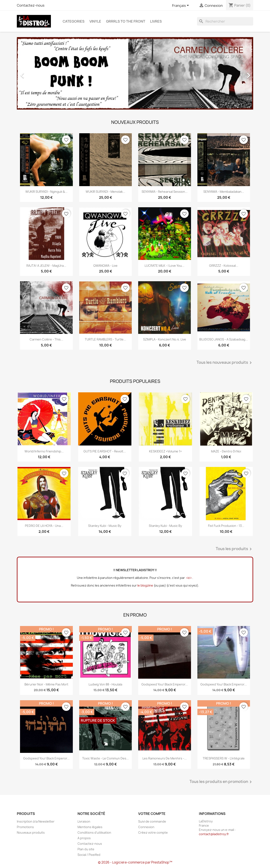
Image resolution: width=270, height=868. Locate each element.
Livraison (84, 821)
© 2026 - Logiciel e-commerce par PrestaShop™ (135, 862)
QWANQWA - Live (105, 266)
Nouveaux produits (31, 832)
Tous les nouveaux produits (225, 363)
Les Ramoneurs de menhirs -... (165, 758)
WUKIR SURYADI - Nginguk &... (46, 192)
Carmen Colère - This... (46, 339)
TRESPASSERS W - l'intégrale (224, 758)
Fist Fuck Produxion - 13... (226, 526)
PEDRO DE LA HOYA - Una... (44, 526)
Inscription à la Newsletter (36, 821)
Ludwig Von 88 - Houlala (105, 684)
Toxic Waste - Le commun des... (106, 758)
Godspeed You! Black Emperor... (165, 684)
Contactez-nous (31, 5)
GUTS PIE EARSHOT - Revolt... (105, 451)
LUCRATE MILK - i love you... (164, 266)
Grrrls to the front (126, 21)
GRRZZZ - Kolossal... (224, 266)
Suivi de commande (152, 821)
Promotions (25, 827)
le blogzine (145, 585)
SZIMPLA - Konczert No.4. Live (165, 339)
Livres (156, 21)
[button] (35, 73)
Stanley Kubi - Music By (105, 526)
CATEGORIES (74, 21)
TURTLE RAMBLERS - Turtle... (105, 339)
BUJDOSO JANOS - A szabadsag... (224, 339)
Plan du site (86, 849)
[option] (135, 73)
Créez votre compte (153, 832)
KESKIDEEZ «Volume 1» (165, 451)
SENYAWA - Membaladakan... (224, 192)
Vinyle (95, 21)
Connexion (146, 827)
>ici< (189, 578)
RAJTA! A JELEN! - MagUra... (46, 266)
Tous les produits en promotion (221, 782)
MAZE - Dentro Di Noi (226, 451)
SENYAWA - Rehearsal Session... (165, 192)
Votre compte (152, 814)
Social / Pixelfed (89, 855)
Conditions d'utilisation (94, 832)
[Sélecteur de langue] (181, 6)
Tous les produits (234, 549)
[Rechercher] (225, 21)
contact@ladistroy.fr (214, 834)
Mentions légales (90, 827)
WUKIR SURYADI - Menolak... (105, 192)
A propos (84, 838)
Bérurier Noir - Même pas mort (46, 684)
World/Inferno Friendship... (44, 451)
